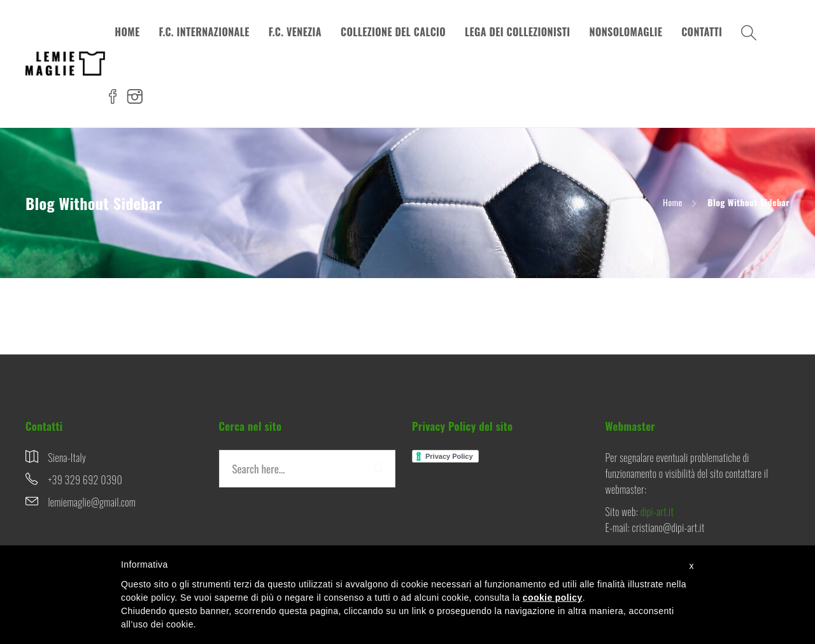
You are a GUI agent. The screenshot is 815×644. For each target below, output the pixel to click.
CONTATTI (702, 32)
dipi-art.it (657, 512)
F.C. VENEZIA (295, 32)
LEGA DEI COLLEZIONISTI (518, 32)
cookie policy (553, 598)
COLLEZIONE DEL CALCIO (393, 32)
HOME (127, 32)
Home (673, 202)
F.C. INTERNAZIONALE (204, 32)
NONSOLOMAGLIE (626, 32)
